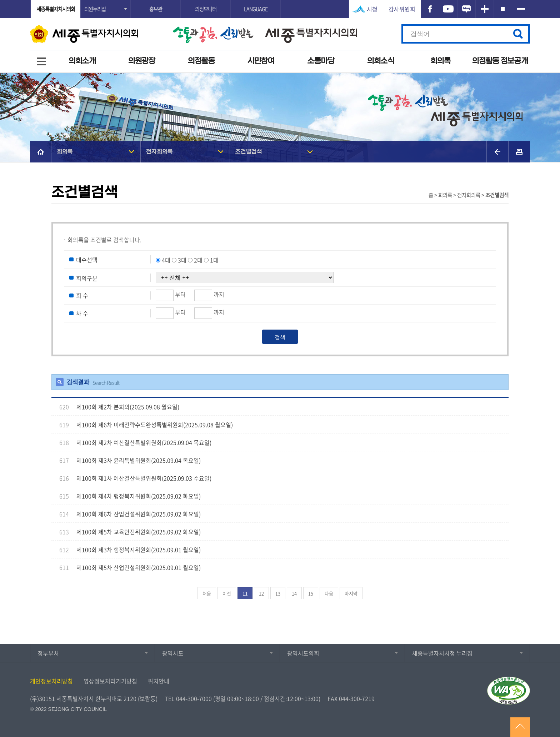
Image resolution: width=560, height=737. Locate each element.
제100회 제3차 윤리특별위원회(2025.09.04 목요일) (139, 460)
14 (294, 593)
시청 (372, 9)
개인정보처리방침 (51, 681)
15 (311, 593)
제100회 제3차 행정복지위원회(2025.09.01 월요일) (139, 550)
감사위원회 (402, 9)
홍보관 (156, 9)
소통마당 (321, 61)
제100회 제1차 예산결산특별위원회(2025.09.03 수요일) (144, 478)
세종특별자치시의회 (56, 9)
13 (278, 593)
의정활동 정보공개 (500, 61)
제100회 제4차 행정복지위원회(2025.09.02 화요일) (139, 496)
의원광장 (142, 61)
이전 (227, 593)
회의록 (441, 61)
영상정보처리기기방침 (110, 681)
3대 (182, 260)
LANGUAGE (256, 9)
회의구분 (87, 278)
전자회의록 (159, 152)
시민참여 (261, 61)
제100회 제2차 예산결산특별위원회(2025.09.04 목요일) (144, 442)
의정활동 (201, 61)
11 (245, 593)
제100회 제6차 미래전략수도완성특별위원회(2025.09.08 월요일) (155, 425)
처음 (207, 593)
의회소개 (82, 61)
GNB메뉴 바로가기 (280, 1)
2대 (198, 260)
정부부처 (48, 653)
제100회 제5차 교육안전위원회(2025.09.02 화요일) (139, 532)
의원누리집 (95, 9)
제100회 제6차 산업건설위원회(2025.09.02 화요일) (139, 514)
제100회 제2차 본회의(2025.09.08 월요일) (128, 407)
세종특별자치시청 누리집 (442, 653)
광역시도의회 (303, 653)
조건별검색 (249, 152)
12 (261, 593)
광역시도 (173, 653)
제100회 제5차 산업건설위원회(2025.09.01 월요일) (139, 567)
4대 (166, 260)
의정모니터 (206, 9)
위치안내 (159, 681)
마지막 (351, 593)
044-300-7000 (194, 698)
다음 (329, 593)
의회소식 (381, 61)
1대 (214, 260)
